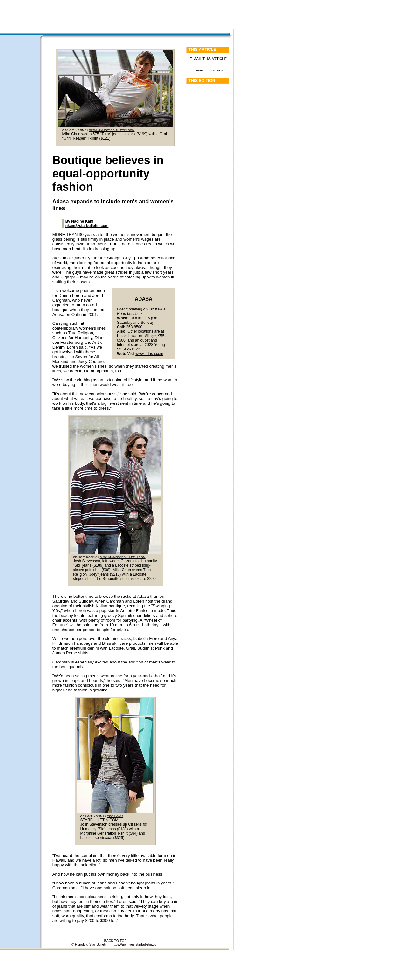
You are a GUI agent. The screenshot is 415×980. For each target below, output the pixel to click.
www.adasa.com (149, 354)
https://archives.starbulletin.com (136, 944)
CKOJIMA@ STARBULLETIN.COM (102, 818)
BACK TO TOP (116, 941)
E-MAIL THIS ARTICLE (208, 59)
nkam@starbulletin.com (87, 226)
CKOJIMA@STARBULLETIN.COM (112, 130)
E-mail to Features (208, 70)
